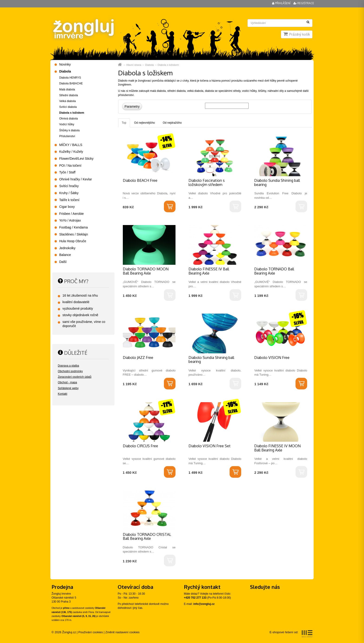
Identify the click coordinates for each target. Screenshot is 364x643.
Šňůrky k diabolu (70, 130)
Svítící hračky (69, 186)
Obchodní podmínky (70, 371)
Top (124, 123)
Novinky (65, 64)
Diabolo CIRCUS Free (140, 446)
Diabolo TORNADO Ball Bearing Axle (274, 271)
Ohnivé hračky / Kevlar (76, 179)
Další (63, 262)
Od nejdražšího (172, 123)
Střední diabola (69, 95)
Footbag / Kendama (73, 227)
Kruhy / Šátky (69, 193)
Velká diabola (67, 101)
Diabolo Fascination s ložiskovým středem (207, 182)
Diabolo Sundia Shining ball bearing (277, 182)
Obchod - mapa (67, 382)
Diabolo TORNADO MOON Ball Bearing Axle (146, 271)
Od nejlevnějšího (145, 123)
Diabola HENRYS (70, 78)
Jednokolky (67, 248)
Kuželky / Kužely (71, 152)
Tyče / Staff (67, 172)
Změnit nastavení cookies (122, 632)
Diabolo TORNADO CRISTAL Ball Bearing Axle (147, 537)
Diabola (149, 65)
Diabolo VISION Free (272, 358)
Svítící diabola (68, 107)
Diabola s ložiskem (168, 65)
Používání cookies (91, 632)
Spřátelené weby (68, 388)
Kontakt (63, 394)
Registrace (304, 3)
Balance (65, 255)
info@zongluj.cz (204, 604)
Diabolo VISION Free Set (210, 446)
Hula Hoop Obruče (73, 241)
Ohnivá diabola (68, 119)
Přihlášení (282, 3)
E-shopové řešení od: (291, 634)
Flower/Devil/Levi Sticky (76, 159)
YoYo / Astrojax (70, 220)
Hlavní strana (120, 65)
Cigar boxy (67, 207)
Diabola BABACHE (71, 83)
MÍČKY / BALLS (71, 145)
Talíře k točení (69, 200)
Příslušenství (67, 136)
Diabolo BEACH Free (140, 180)
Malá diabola (67, 89)
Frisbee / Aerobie (71, 214)
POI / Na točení (70, 166)
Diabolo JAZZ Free (138, 358)
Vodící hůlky (67, 124)
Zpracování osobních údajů (75, 377)
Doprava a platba (68, 366)
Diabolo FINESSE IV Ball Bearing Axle (209, 271)
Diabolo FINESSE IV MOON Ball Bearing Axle (277, 448)
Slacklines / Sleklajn (74, 234)
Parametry (132, 106)
